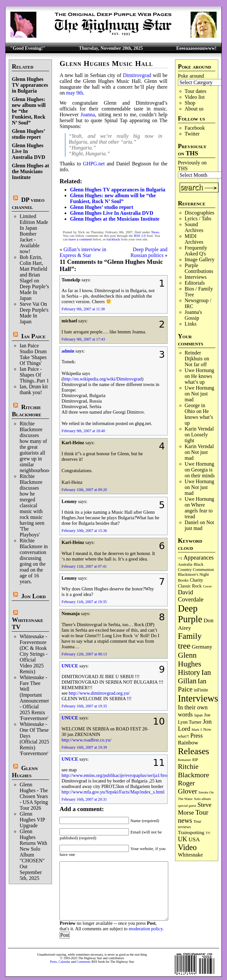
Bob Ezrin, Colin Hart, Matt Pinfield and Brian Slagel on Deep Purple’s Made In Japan (34, 278)
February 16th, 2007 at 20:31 (84, 799)
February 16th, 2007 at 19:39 (84, 747)
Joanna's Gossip (194, 315)
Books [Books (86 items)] (183, 580)
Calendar (64, 962)
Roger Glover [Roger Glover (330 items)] (188, 787)
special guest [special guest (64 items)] (187, 806)
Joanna (88, 115)
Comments (84, 962)
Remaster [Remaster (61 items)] (184, 760)
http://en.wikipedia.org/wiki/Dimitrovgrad (102, 379)
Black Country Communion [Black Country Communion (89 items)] (196, 567)
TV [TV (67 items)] (208, 833)
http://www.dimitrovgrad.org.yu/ (99, 693)
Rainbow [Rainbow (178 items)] (188, 742)
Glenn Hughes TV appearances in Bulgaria (30, 85)
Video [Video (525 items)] (187, 847)
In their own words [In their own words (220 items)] (193, 711)
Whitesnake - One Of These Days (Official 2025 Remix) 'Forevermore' (34, 739)
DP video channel (28, 203)
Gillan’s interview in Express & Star (83, 252)
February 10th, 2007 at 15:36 (84, 531)
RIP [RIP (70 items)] (195, 760)
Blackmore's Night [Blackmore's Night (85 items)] (193, 574)
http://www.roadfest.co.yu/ (86, 740)
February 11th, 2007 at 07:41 (84, 566)
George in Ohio (195, 408)
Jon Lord (33, 596)
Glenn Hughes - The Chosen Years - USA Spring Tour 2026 (34, 796)
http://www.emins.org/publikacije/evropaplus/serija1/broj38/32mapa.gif (128, 775)
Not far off (196, 364)
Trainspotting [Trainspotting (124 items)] (191, 832)
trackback (113, 239)
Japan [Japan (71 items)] (199, 715)
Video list (195, 97)
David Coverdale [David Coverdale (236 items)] (191, 596)
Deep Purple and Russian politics (149, 252)
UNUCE (70, 666)
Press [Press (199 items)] (196, 736)
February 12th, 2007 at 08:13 (84, 654)
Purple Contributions (199, 268)
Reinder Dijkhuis (194, 356)
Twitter (192, 134)
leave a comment (80, 239)
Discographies (200, 213)
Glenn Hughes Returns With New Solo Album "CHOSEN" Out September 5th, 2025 (33, 855)
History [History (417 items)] (189, 672)
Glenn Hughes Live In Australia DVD (111, 213)
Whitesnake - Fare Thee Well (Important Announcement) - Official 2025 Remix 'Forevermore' (36, 698)
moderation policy (145, 929)
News (155, 232)
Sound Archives (194, 227)
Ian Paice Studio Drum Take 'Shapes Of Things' (33, 354)
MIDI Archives (194, 239)
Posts (53, 962)
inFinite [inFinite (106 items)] (201, 690)
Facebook (195, 128)
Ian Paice (33, 336)
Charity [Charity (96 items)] (197, 580)
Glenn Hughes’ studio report (28, 134)
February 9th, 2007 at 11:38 (83, 309)
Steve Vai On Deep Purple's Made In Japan (34, 313)
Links (191, 324)
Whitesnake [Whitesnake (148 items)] (190, 855)
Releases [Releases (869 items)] (194, 751)
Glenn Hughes (25, 772)
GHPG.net (94, 164)
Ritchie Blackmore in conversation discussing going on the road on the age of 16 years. (34, 561)
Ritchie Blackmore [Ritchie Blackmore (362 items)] (194, 771)
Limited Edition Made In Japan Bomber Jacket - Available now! (34, 234)
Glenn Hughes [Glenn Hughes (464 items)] (190, 659)
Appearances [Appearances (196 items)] (199, 558)
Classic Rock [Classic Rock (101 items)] (190, 586)
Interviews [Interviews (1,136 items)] (198, 698)
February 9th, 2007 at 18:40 (83, 431)
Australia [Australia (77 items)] (185, 564)
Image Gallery (200, 259)
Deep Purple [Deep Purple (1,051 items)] (190, 614)
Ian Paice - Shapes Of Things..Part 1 (34, 375)
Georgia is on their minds (200, 473)
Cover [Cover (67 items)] (208, 586)
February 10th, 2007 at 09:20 (84, 490)
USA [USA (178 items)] (194, 839)
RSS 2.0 (140, 236)
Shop (190, 103)
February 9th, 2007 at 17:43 (83, 339)
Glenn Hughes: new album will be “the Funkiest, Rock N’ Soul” (113, 198)
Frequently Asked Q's (196, 251)
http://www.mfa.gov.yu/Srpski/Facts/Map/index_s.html (113, 792)
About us (194, 109)
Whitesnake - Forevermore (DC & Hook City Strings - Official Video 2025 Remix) (33, 654)
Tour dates (196, 91)
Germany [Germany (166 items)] (202, 647)
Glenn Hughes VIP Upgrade (32, 820)
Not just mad (200, 525)
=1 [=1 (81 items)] (180, 558)
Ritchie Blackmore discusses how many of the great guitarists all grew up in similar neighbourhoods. (37, 447)
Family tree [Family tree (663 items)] (190, 641)
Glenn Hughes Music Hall (106, 64)
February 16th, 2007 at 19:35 (84, 706)
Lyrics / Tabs (198, 219)
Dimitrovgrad (137, 75)
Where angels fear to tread (199, 511)
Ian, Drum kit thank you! (34, 389)
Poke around (191, 76)
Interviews (196, 277)
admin (68, 351)
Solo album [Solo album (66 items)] (202, 799)
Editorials (195, 283)
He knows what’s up (198, 379)
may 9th (74, 93)
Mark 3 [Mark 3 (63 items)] (197, 729)
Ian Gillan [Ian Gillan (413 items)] (195, 677)
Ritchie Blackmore (26, 411)
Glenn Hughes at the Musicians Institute (30, 171)
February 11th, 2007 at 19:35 (84, 602)
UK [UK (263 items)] (183, 839)
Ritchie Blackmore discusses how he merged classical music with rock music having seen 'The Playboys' (32, 505)
